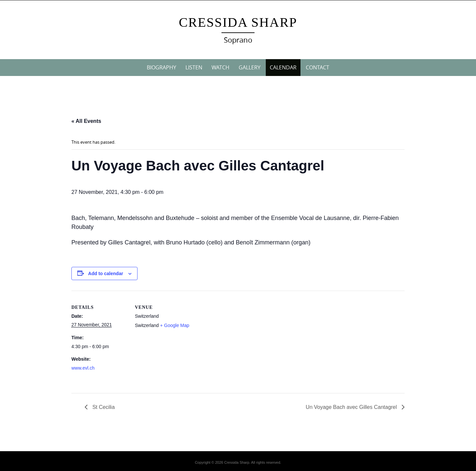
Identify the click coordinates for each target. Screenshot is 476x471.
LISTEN (194, 67)
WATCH (220, 67)
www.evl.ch (83, 368)
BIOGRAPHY (161, 67)
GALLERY (250, 67)
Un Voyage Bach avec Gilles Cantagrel (352, 407)
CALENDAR (283, 67)
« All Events (86, 121)
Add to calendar (106, 273)
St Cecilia (103, 407)
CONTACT (317, 67)
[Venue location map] (233, 336)
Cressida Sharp (238, 22)
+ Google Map (175, 325)
